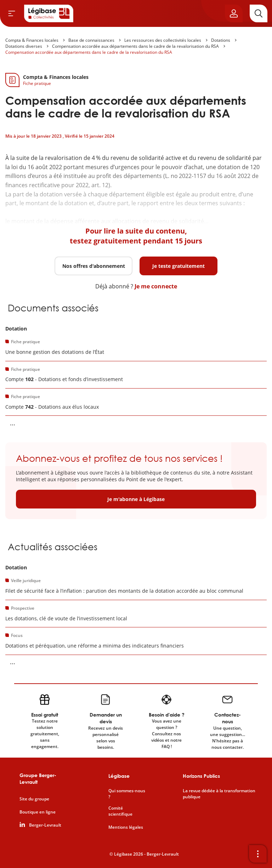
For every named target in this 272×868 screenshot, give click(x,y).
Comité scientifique (120, 811)
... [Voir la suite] (13, 423)
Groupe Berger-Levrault (38, 779)
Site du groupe (34, 799)
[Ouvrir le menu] (12, 13)
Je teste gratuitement (178, 266)
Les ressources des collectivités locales (163, 40)
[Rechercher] (259, 13)
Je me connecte (156, 286)
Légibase (119, 776)
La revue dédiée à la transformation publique (219, 794)
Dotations (221, 40)
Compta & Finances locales (32, 40)
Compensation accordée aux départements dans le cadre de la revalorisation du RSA (135, 46)
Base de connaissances (91, 40)
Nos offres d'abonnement (94, 266)
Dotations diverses (24, 46)
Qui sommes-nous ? (127, 794)
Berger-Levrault (45, 825)
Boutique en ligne (38, 812)
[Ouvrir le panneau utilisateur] (234, 13)
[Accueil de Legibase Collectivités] (49, 13)
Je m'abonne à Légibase (136, 499)
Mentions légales (126, 827)
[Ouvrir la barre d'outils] (258, 854)
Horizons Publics (201, 776)
